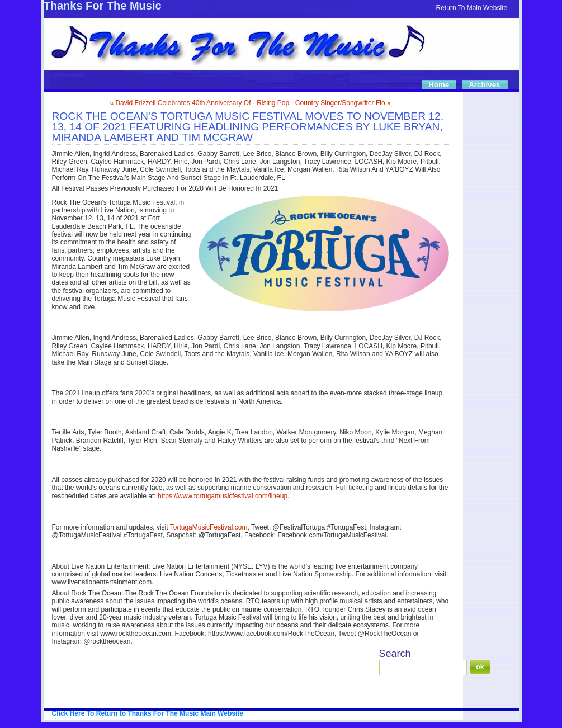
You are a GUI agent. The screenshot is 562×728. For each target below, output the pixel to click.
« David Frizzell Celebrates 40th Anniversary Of (180, 103)
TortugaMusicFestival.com (209, 527)
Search (395, 654)
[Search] (423, 668)
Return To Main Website (472, 8)
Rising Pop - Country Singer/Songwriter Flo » (323, 103)
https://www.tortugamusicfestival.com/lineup (223, 496)
